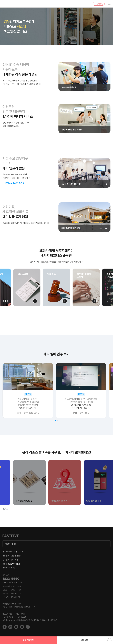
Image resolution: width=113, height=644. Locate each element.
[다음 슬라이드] (106, 184)
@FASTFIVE (11, 597)
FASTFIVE (8, 4)
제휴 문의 (6, 556)
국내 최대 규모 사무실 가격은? (12, 183)
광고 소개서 (15, 560)
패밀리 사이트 (11, 544)
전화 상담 (100, 4)
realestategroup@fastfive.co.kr (22, 607)
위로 (109, 640)
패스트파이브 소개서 (10, 552)
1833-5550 (11, 579)
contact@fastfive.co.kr (12, 582)
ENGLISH (22, 552)
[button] (6, 301)
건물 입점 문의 (16, 556)
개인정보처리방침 (14, 564)
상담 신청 (85, 640)
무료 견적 (28, 640)
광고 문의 (6, 560)
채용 (4, 564)
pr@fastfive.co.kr (14, 604)
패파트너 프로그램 (9, 568)
